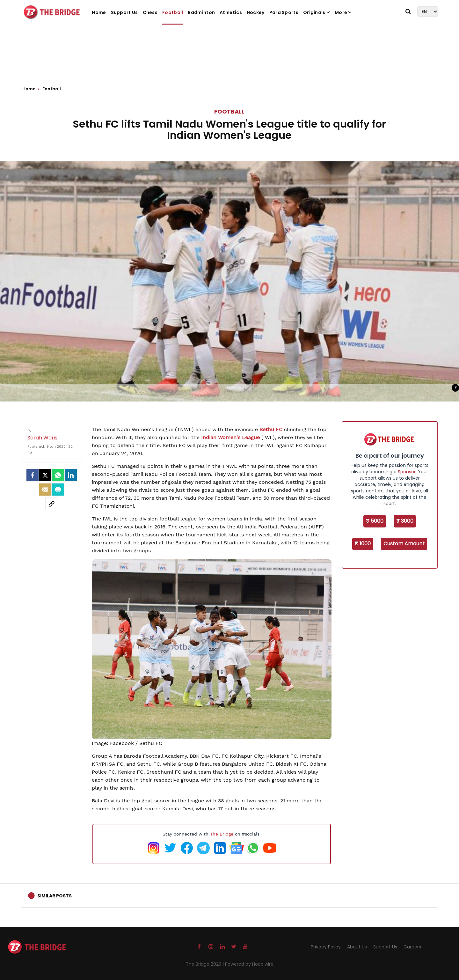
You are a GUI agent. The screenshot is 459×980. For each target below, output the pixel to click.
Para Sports (284, 12)
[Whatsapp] (58, 475)
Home (99, 12)
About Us (357, 947)
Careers (412, 947)
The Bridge (222, 834)
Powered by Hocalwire (249, 964)
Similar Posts (55, 896)
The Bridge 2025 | (205, 964)
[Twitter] (45, 475)
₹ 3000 (405, 521)
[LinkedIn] (71, 475)
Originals (317, 12)
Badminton (201, 12)
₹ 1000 (363, 544)
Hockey (256, 12)
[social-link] (52, 504)
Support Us (124, 12)
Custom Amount (404, 544)
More (343, 12)
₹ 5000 (375, 521)
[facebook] (33, 475)
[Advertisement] (229, 61)
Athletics (231, 12)
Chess (150, 12)
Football (173, 12)
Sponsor (407, 472)
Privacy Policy (326, 947)
